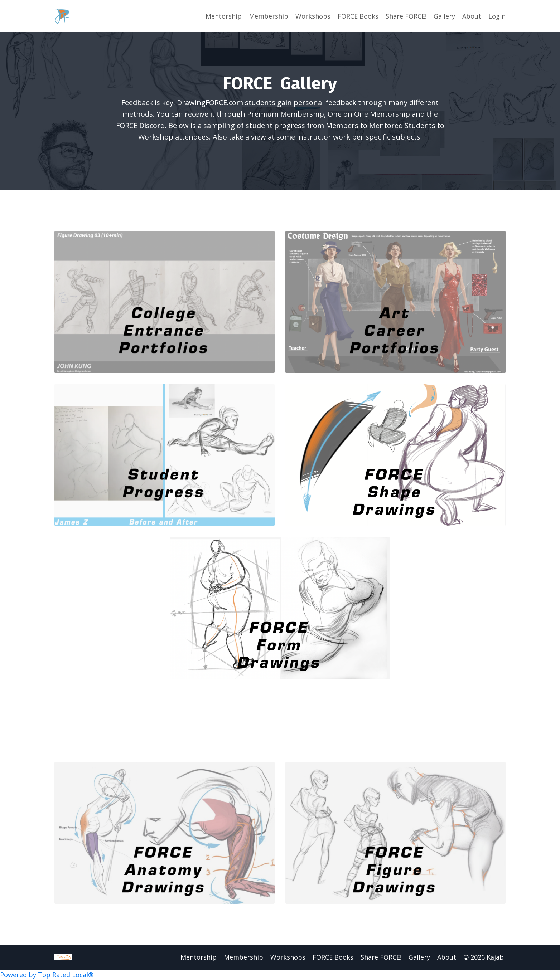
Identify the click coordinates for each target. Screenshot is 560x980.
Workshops (313, 16)
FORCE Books (358, 16)
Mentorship (224, 16)
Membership (269, 16)
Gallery (444, 16)
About (472, 16)
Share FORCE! (406, 16)
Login (497, 16)
